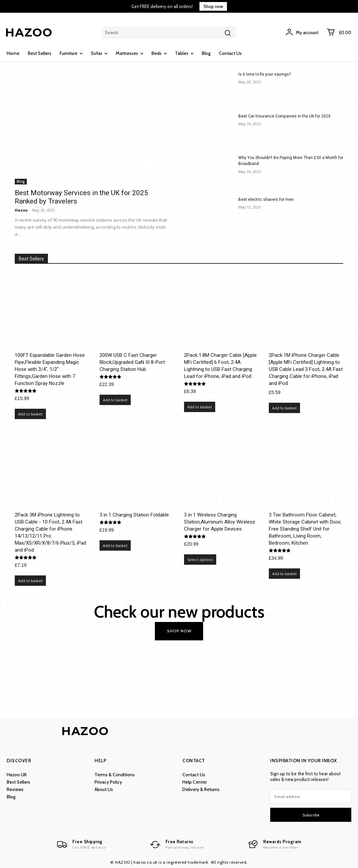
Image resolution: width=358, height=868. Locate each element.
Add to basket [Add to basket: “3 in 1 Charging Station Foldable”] (115, 545)
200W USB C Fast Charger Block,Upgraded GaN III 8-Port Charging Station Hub (132, 362)
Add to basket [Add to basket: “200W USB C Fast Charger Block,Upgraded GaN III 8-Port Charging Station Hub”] (115, 400)
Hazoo (21, 210)
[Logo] (81, 845)
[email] (311, 796)
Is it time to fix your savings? (264, 74)
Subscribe (311, 815)
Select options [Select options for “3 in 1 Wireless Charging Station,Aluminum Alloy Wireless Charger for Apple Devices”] (200, 560)
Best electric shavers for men (266, 200)
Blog (21, 181)
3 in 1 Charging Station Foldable (134, 515)
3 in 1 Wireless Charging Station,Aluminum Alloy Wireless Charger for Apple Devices (220, 522)
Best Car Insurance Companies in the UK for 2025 (284, 116)
